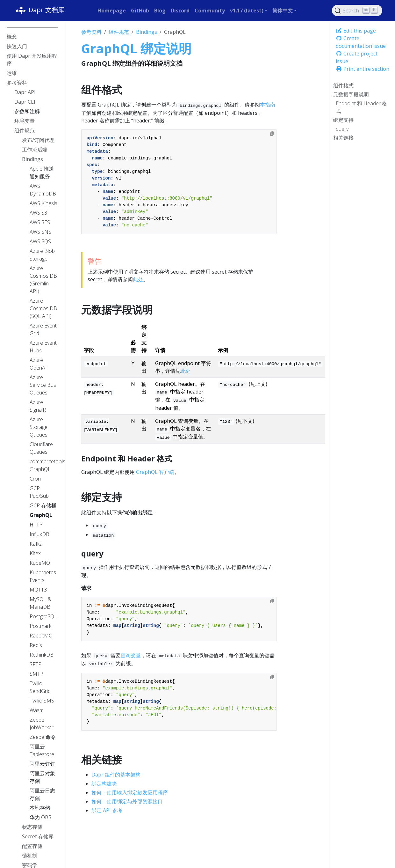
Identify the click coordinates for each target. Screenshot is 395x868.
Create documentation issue (361, 42)
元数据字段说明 (351, 94)
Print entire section (363, 69)
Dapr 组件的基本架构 (116, 775)
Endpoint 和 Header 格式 (361, 107)
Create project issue (357, 57)
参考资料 (91, 32)
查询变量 (131, 655)
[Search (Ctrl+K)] (357, 11)
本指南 (268, 105)
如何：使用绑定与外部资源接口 (127, 801)
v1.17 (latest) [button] (247, 11)
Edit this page (356, 31)
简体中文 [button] (283, 11)
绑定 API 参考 (107, 810)
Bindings (147, 32)
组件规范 (119, 32)
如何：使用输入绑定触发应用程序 (130, 792)
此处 (138, 279)
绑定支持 (343, 120)
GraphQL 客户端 (155, 472)
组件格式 (343, 85)
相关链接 (343, 138)
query (342, 129)
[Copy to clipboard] (272, 134)
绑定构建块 (104, 783)
